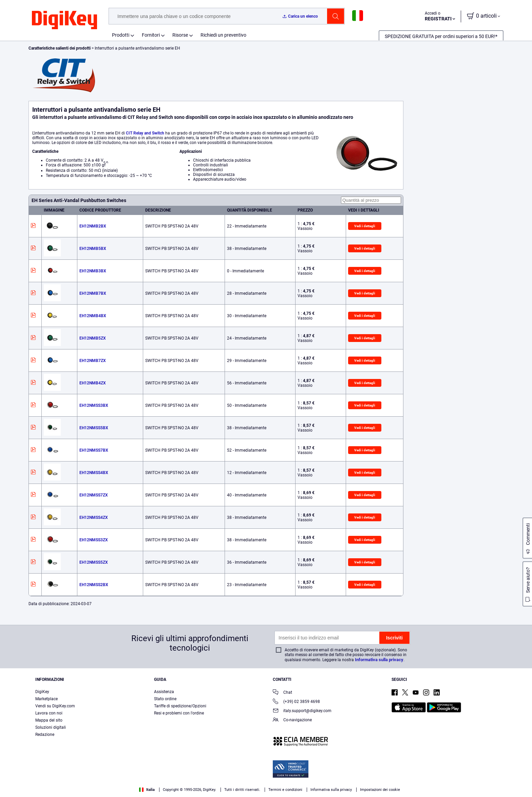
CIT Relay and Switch (145, 133)
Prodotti (121, 35)
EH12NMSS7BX (94, 450)
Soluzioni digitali (51, 727)
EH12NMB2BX (93, 226)
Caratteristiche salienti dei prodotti (60, 48)
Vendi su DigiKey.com (55, 706)
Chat (282, 693)
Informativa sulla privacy (379, 660)
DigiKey (42, 692)
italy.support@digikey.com (302, 711)
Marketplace (46, 699)
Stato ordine (165, 699)
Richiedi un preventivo (223, 35)
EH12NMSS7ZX (94, 495)
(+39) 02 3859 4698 (296, 702)
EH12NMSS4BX (94, 473)
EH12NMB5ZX (93, 338)
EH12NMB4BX (93, 316)
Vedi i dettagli (365, 226)
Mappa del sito (49, 720)
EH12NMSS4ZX (94, 518)
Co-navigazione (292, 720)
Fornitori (151, 35)
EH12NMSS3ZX (94, 540)
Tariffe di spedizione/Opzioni (180, 706)
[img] (64, 20)
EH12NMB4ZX (93, 383)
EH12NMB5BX (93, 249)
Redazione (45, 735)
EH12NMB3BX (93, 271)
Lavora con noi (49, 713)
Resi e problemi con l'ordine (179, 713)
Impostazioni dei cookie (380, 790)
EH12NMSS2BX (94, 585)
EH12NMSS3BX (94, 405)
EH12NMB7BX (93, 293)
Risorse (180, 35)
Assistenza (164, 692)
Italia (147, 790)
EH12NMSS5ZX (94, 562)
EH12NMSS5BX (94, 428)
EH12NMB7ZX (93, 361)
